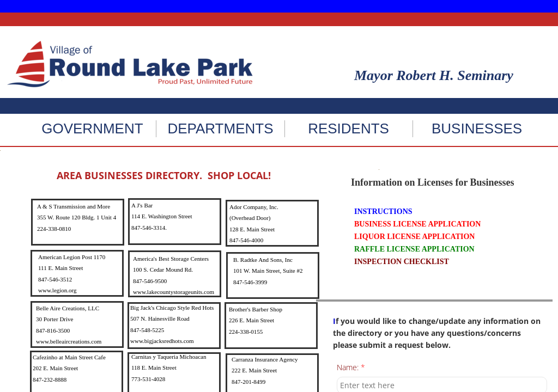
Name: (351, 368)
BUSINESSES (477, 128)
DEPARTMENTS (220, 128)
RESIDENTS (348, 128)
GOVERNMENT (92, 128)
